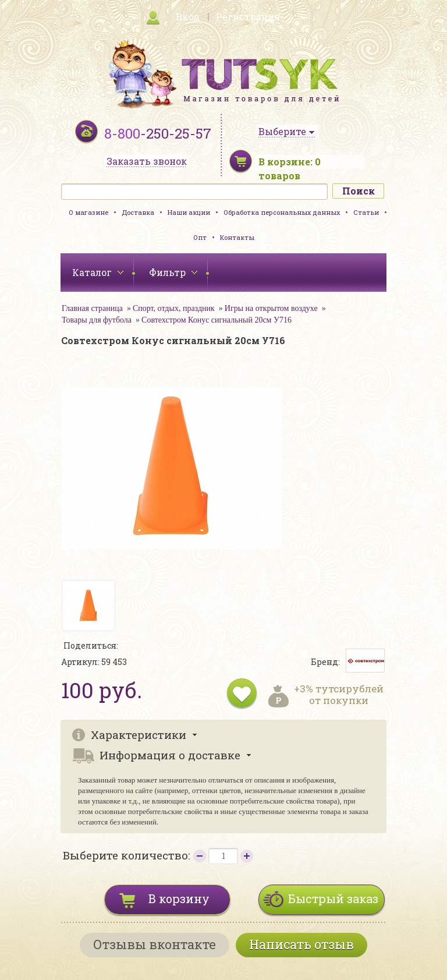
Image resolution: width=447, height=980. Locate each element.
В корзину (179, 898)
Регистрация (248, 17)
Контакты (237, 237)
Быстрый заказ (333, 898)
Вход (188, 17)
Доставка (138, 212)
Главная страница (92, 308)
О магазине (88, 212)
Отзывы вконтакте (155, 944)
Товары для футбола (97, 320)
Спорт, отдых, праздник (174, 308)
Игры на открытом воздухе (271, 308)
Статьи (366, 212)
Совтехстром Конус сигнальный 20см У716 (217, 320)
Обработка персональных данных (282, 212)
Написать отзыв (301, 944)
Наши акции (189, 212)
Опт (200, 237)
